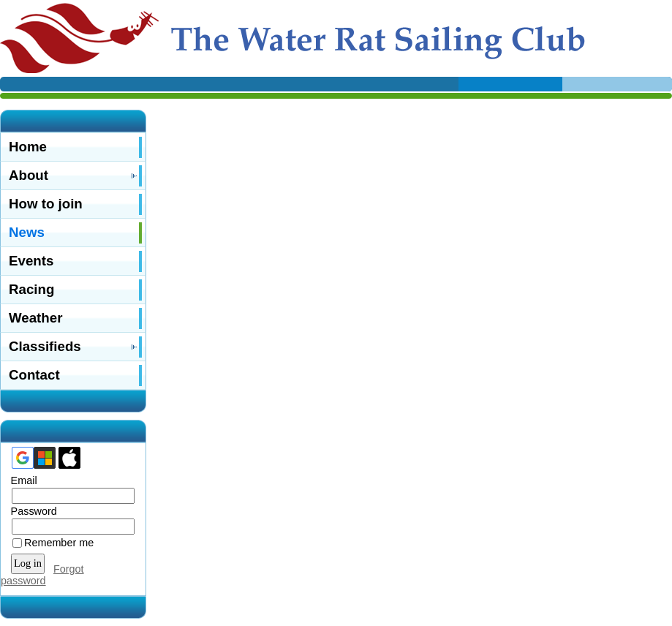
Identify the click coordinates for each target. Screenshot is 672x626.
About (29, 175)
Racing (31, 289)
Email (20, 480)
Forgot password (42, 575)
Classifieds (45, 346)
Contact (34, 375)
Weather (35, 318)
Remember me (59, 543)
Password (30, 511)
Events (31, 261)
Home (28, 147)
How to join (46, 204)
